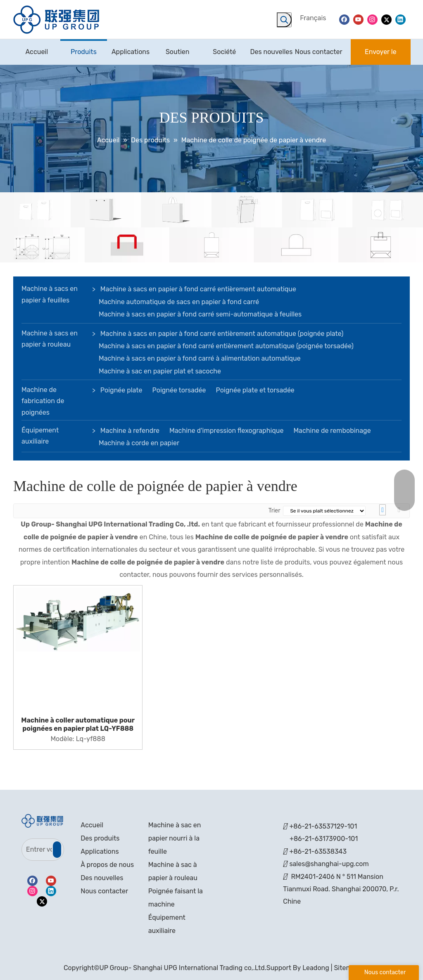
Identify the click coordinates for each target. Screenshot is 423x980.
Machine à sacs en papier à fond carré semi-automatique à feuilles (200, 314)
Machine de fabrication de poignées (43, 401)
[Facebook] (344, 19)
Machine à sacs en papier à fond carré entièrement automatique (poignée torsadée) (226, 346)
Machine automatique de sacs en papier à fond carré (179, 302)
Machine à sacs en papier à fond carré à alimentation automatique (200, 358)
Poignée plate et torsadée (255, 390)
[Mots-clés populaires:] (284, 20)
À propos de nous (107, 865)
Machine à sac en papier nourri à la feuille (175, 838)
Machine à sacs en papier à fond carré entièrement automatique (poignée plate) (222, 334)
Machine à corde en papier (139, 443)
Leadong (316, 968)
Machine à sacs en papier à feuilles (50, 294)
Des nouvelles (102, 878)
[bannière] (211, 228)
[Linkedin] (400, 19)
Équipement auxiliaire (40, 436)
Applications (100, 851)
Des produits (100, 838)
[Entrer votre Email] (37, 850)
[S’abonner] (57, 850)
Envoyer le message (381, 56)
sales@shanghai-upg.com (329, 864)
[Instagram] (372, 19)
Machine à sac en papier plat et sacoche (160, 371)
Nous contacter (104, 891)
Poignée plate (121, 390)
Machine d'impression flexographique (226, 431)
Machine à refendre (130, 431)
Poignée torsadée (179, 390)
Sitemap (347, 968)
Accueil (92, 825)
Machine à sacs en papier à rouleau (50, 339)
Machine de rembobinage (332, 431)
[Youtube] (358, 19)
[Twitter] (386, 19)
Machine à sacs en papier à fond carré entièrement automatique (198, 289)
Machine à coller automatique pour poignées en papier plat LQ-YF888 (78, 724)
